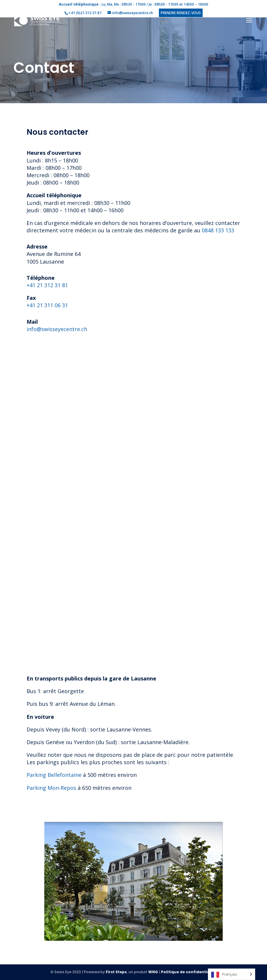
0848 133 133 (218, 230)
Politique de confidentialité (189, 972)
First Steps (116, 972)
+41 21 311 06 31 (47, 305)
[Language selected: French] (232, 974)
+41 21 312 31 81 (47, 285)
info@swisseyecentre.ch (57, 329)
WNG (153, 972)
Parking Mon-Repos (51, 788)
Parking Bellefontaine (54, 775)
